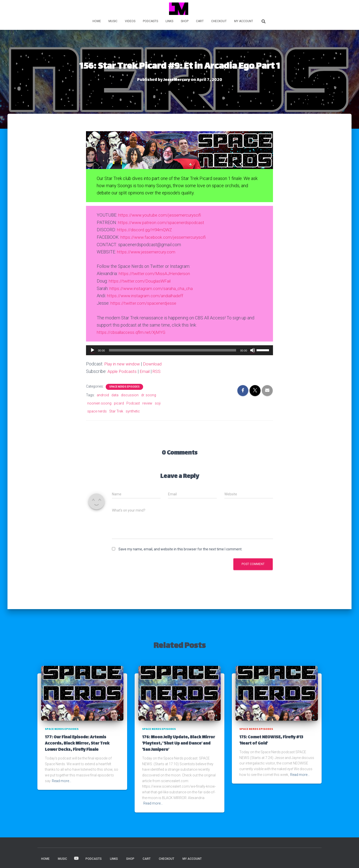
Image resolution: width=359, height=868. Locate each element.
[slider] (173, 349)
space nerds (97, 410)
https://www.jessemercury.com (147, 251)
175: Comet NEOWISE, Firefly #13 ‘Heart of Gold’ (271, 739)
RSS (159, 370)
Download (155, 363)
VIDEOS (130, 21)
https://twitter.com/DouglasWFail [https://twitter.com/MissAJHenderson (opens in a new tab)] (141, 280)
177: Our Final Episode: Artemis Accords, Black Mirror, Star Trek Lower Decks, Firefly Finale (77, 742)
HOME (97, 21)
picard (119, 402)
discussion (130, 394)
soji (158, 402)
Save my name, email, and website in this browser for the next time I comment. (180, 548)
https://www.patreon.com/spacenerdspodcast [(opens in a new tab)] (163, 222)
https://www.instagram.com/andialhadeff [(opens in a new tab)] (146, 295)
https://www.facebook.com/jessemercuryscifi (165, 237)
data (115, 394)
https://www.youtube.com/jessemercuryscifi (161, 215)
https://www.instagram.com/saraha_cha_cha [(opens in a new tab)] (152, 287)
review (147, 402)
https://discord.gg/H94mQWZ (146, 229)
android (103, 394)
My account (244, 21)
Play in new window (123, 363)
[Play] (92, 349)
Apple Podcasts (123, 370)
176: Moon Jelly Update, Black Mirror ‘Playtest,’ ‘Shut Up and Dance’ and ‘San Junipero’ (179, 742)
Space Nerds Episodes (124, 385)
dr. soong (149, 394)
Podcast (133, 402)
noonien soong (99, 402)
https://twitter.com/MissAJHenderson (156, 273)
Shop (185, 21)
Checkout (219, 21)
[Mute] (253, 349)
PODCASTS (150, 21)
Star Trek (116, 410)
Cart (200, 21)
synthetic (133, 410)
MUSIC (113, 21)
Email (147, 370)
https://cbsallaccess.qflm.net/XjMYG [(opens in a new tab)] (132, 331)
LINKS (169, 21)
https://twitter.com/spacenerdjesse (145, 302)
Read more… (62, 779)
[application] (179, 349)
